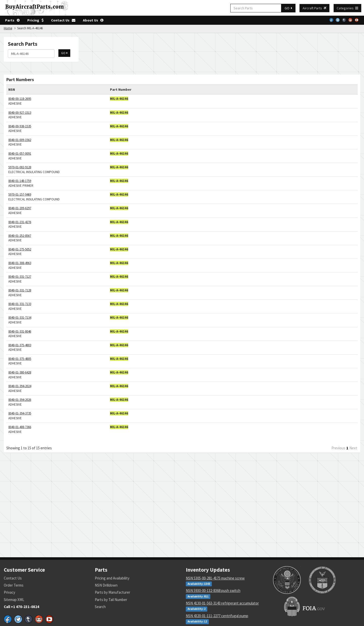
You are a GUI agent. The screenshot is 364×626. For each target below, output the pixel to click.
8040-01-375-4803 (20, 345)
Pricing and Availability (112, 578)
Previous (338, 448)
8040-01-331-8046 (20, 331)
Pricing (35, 20)
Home (8, 28)
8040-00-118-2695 (20, 99)
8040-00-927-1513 (20, 113)
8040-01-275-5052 (20, 249)
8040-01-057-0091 (20, 154)
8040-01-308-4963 (20, 263)
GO (288, 8)
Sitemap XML (14, 600)
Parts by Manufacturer (112, 592)
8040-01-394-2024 (20, 386)
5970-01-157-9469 (20, 194)
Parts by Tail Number (111, 600)
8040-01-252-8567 (20, 236)
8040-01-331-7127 (20, 277)
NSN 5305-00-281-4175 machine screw (215, 578)
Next (353, 448)
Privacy (9, 592)
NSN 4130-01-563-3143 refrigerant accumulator (222, 603)
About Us (93, 20)
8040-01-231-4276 (20, 222)
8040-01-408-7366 (20, 427)
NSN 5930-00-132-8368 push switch (213, 590)
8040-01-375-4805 (20, 359)
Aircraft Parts (314, 8)
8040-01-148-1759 (20, 181)
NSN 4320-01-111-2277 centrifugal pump (217, 616)
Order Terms (14, 585)
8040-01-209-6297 (20, 208)
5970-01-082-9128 (20, 167)
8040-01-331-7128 (20, 290)
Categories (347, 8)
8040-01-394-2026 (20, 400)
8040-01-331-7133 (20, 304)
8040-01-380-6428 (20, 372)
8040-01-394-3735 (20, 413)
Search (100, 607)
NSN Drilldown (106, 585)
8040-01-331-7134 (20, 318)
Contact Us (63, 20)
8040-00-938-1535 (20, 126)
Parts (12, 20)
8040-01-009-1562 (20, 140)
